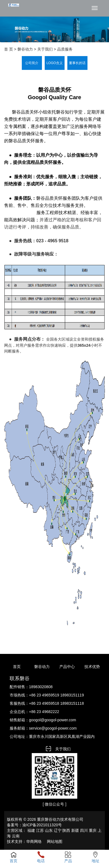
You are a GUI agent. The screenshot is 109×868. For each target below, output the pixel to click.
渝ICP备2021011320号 (42, 825)
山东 (49, 830)
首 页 (9, 49)
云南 (16, 836)
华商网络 (34, 841)
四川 (84, 830)
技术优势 (92, 667)
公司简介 (32, 63)
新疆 (75, 830)
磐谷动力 (42, 667)
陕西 (66, 830)
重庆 (93, 830)
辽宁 (58, 830)
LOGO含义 (55, 63)
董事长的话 (77, 63)
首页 (17, 667)
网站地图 (55, 841)
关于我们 (45, 49)
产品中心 (67, 667)
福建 (31, 830)
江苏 (40, 830)
